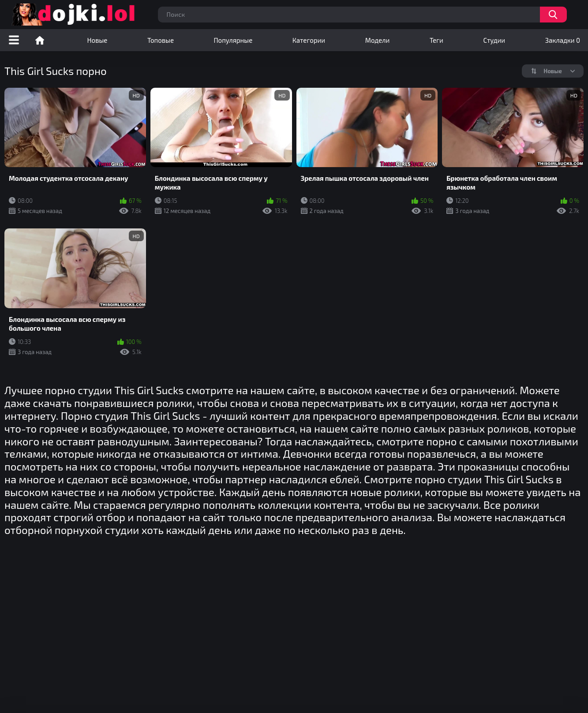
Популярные (233, 40)
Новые (97, 40)
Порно (40, 40)
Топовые (161, 40)
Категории (309, 40)
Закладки (563, 40)
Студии (494, 40)
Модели (378, 40)
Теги (436, 40)
